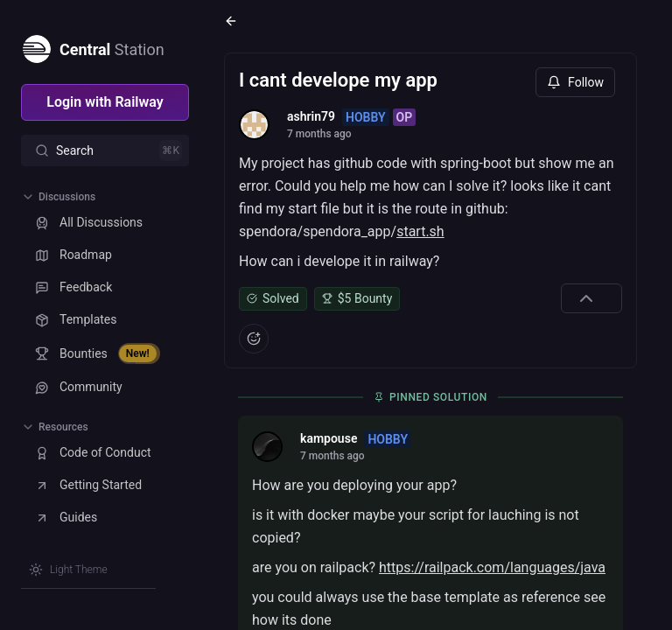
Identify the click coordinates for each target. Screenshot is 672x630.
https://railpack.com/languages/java (492, 567)
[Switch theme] (68, 570)
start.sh (420, 231)
